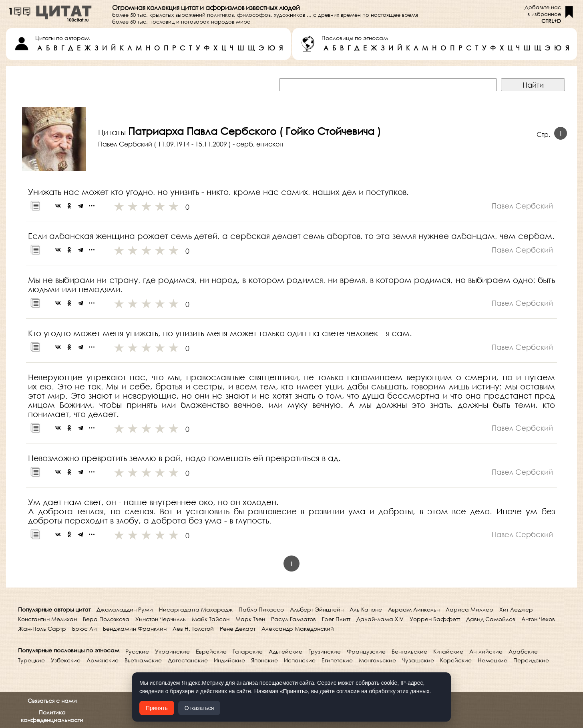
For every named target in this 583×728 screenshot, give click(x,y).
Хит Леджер (516, 609)
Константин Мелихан (47, 619)
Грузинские (325, 651)
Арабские (523, 651)
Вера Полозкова (106, 619)
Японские (264, 660)
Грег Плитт (336, 619)
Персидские (531, 660)
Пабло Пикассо (261, 609)
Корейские (456, 660)
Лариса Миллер (469, 609)
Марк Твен (250, 619)
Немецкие (493, 660)
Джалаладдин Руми (125, 609)
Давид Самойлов (491, 619)
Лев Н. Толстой (193, 629)
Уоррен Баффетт (435, 619)
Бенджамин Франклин (135, 629)
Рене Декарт (238, 629)
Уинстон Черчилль (161, 619)
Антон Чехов (538, 619)
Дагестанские (188, 660)
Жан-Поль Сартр (42, 629)
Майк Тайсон (211, 619)
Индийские (229, 660)
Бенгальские (409, 651)
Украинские (172, 651)
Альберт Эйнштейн (317, 609)
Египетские (337, 660)
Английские (486, 651)
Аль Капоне (366, 609)
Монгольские (377, 660)
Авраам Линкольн (414, 609)
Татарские (248, 651)
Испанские (300, 660)
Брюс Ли (84, 629)
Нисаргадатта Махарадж (196, 609)
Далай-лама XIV (380, 619)
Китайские (448, 651)
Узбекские (66, 660)
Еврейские (211, 651)
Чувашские (418, 660)
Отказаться (199, 708)
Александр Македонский (298, 629)
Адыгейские (285, 651)
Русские (137, 651)
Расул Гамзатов (294, 619)
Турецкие (31, 660)
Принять (157, 708)
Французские (366, 651)
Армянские (103, 660)
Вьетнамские (143, 660)
